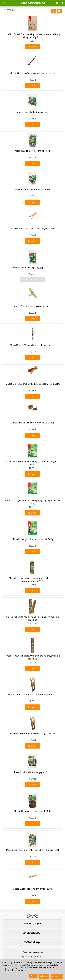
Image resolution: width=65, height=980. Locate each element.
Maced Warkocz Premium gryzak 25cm (32, 889)
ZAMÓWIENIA (32, 933)
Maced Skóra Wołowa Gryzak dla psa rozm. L (33, 345)
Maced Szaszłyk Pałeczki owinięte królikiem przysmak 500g (32, 463)
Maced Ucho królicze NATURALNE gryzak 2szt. (33, 733)
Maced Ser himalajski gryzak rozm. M (33, 306)
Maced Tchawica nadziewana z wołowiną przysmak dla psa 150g (32, 657)
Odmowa (44, 976)
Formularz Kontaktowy (35, 952)
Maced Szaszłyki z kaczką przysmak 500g (33, 539)
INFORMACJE (32, 923)
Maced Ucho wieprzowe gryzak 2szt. (32, 772)
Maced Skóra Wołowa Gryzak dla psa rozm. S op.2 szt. (33, 384)
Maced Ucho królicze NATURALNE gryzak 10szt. (33, 694)
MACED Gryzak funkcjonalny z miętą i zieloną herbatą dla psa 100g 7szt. (33, 36)
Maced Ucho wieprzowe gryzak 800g (32, 811)
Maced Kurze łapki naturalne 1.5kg (33, 151)
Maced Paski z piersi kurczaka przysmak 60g (32, 228)
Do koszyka (32, 47)
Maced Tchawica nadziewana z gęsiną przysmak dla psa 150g (33, 618)
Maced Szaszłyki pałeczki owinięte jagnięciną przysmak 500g (32, 502)
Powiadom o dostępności (32, 279)
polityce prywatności (19, 970)
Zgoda (33, 976)
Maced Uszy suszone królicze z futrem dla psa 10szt (33, 850)
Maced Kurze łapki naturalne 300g (32, 190)
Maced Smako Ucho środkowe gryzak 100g (32, 423)
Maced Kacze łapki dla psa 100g (33, 112)
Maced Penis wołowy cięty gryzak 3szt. (33, 267)
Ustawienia (57, 976)
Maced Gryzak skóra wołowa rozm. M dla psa (33, 73)
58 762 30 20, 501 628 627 (35, 957)
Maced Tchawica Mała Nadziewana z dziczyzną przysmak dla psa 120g (33, 579)
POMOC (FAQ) (32, 942)
